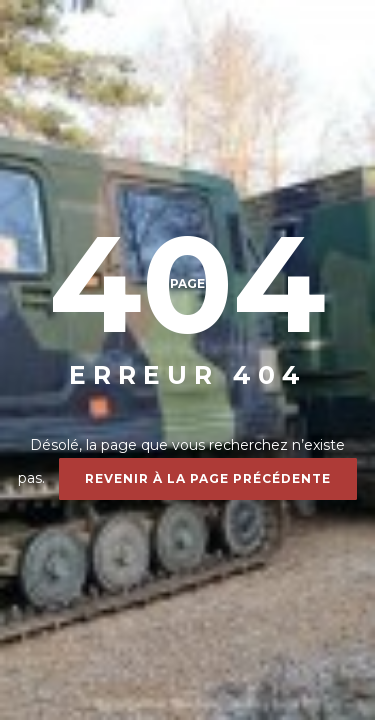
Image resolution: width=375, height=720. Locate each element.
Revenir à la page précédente (208, 478)
